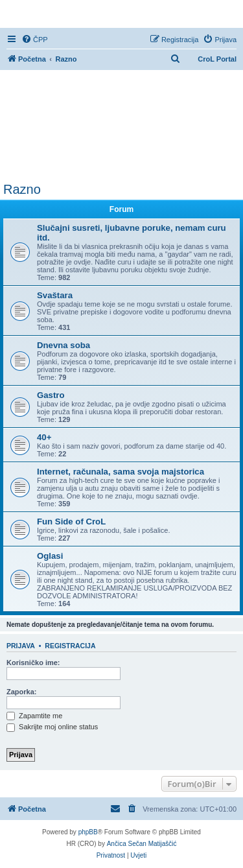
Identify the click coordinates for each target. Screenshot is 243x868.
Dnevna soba (64, 345)
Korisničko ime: (33, 663)
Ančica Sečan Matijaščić (142, 844)
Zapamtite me (34, 716)
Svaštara (55, 295)
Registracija (70, 646)
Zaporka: (21, 692)
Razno (22, 189)
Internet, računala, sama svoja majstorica (121, 472)
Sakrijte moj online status (52, 727)
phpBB (88, 832)
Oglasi (50, 556)
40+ (44, 437)
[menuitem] (35, 40)
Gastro (51, 395)
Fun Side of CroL (71, 522)
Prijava (21, 646)
